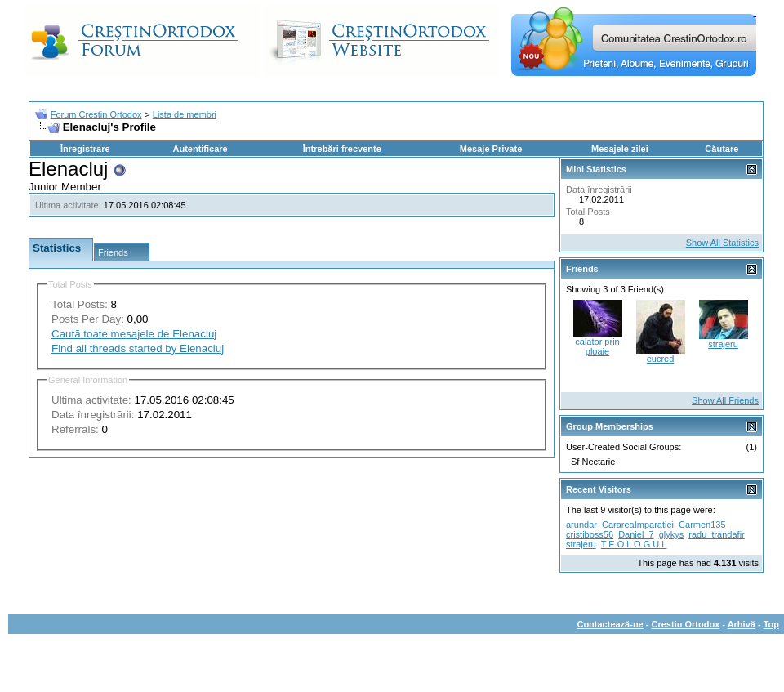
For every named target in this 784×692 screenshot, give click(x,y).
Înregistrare (85, 149)
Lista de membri (185, 114)
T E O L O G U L (634, 544)
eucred (661, 359)
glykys (672, 534)
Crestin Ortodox (686, 624)
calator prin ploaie (597, 346)
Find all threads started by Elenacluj (138, 348)
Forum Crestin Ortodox (96, 114)
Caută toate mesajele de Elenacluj (134, 334)
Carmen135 (702, 525)
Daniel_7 (636, 534)
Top (771, 624)
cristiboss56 (590, 534)
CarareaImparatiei (638, 525)
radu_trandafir (717, 534)
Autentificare (200, 149)
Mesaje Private (491, 149)
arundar (581, 525)
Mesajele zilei (620, 149)
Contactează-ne (610, 624)
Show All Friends (725, 400)
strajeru (723, 344)
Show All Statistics (722, 243)
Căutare (722, 149)
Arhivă (742, 624)
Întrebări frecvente (342, 149)
